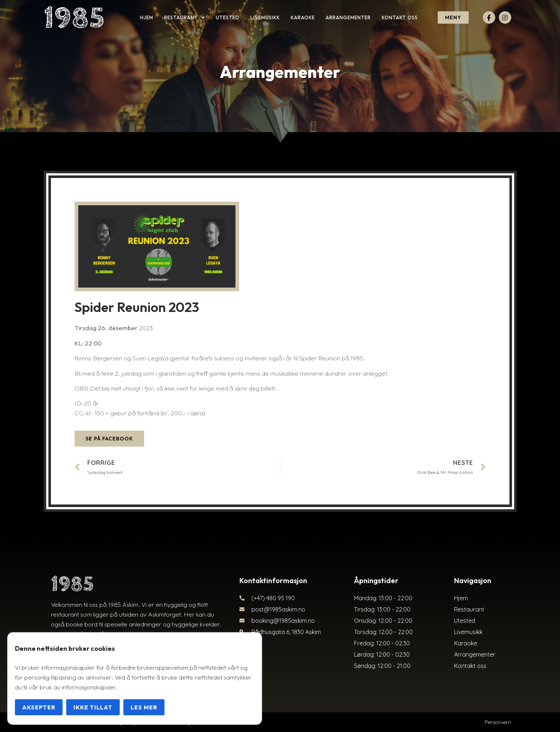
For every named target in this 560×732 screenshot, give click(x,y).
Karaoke (303, 17)
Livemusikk (265, 17)
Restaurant (184, 18)
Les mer (144, 707)
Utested (228, 17)
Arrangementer (348, 17)
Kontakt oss (400, 17)
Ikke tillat (93, 707)
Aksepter (39, 707)
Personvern (498, 722)
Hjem (147, 17)
